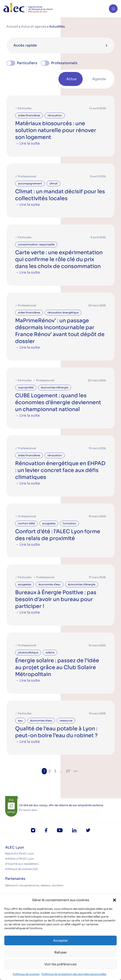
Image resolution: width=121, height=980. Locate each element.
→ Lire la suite (27, 143)
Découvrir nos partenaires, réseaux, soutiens (34, 885)
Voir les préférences (60, 964)
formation (69, 523)
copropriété (26, 387)
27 (68, 771)
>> (76, 771)
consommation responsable (36, 244)
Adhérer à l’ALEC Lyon (20, 859)
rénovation (55, 115)
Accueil (12, 26)
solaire (50, 652)
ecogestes (49, 523)
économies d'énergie (55, 387)
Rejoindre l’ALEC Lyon (20, 853)
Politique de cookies (26, 974)
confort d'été (26, 523)
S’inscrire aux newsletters (22, 864)
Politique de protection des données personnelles (74, 974)
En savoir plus (28, 810)
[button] (115, 900)
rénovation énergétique (63, 312)
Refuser (61, 952)
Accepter (60, 940)
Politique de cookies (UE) (22, 869)
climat (53, 183)
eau (20, 721)
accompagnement (30, 183)
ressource (66, 721)
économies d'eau (50, 584)
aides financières (29, 115)
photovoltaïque (28, 652)
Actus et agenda (34, 26)
